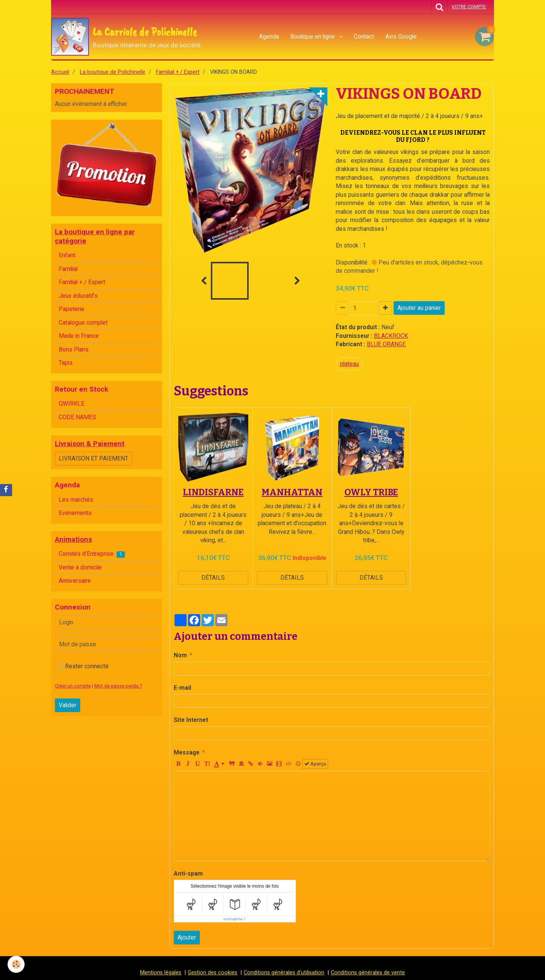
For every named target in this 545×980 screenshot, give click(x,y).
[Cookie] (16, 964)
